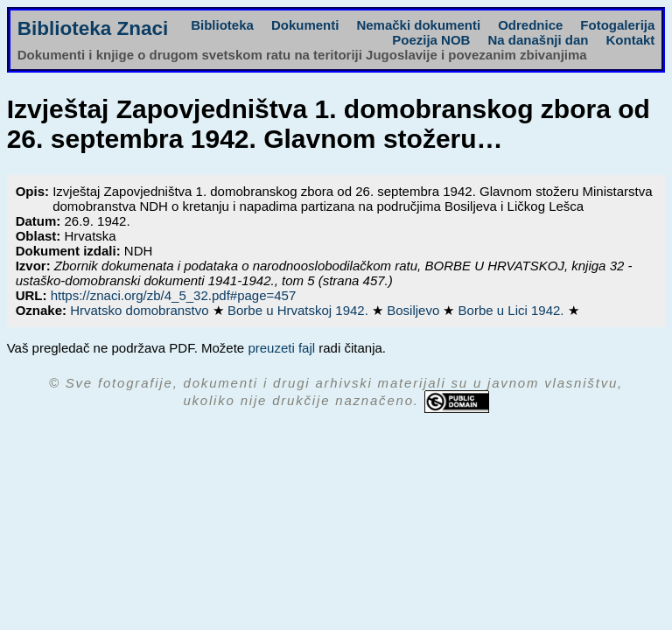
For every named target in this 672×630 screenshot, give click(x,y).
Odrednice (530, 25)
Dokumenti (305, 25)
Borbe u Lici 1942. (513, 310)
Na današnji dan (538, 40)
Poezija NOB (431, 40)
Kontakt (630, 40)
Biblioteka (222, 25)
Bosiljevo (415, 310)
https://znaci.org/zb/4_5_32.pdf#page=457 (174, 295)
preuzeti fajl (281, 348)
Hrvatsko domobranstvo (141, 310)
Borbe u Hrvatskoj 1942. (300, 310)
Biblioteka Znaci (93, 28)
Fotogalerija (617, 25)
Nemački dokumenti (418, 25)
